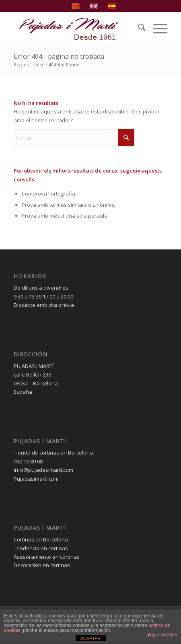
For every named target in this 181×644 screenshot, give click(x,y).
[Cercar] (138, 29)
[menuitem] (138, 29)
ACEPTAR (90, 638)
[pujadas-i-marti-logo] (75, 29)
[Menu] (156, 29)
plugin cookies (162, 635)
